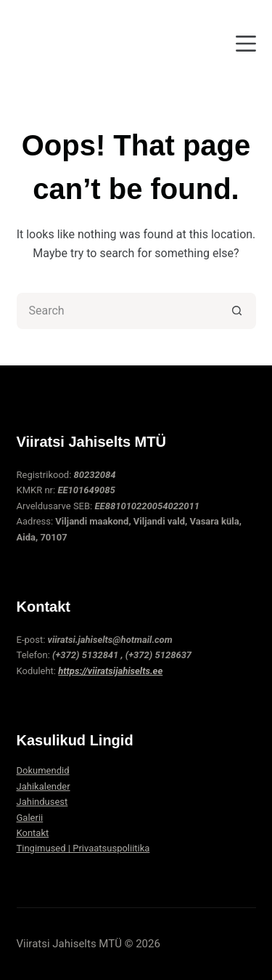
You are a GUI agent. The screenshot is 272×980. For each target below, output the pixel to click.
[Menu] (246, 44)
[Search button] (238, 311)
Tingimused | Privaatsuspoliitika (83, 848)
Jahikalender (44, 786)
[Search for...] (118, 311)
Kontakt (33, 833)
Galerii (30, 818)
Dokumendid (43, 770)
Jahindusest (42, 802)
